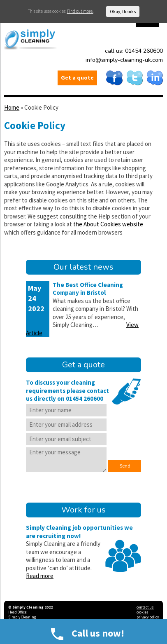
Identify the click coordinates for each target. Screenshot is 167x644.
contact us (145, 607)
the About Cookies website (108, 224)
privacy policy (148, 617)
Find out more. (80, 11)
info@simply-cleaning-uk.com (124, 60)
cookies (143, 612)
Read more (40, 576)
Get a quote (77, 78)
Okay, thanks (123, 12)
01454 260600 (144, 51)
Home (12, 107)
